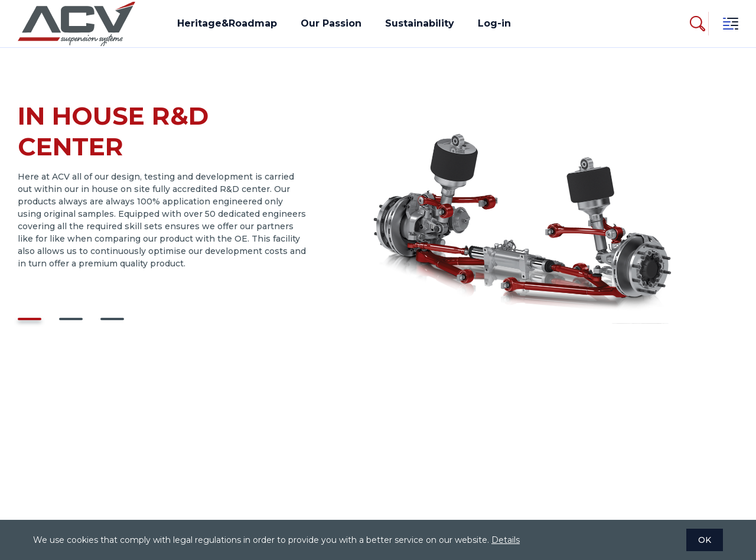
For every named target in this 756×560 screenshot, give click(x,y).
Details (506, 540)
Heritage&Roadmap (227, 23)
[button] (30, 319)
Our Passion (331, 23)
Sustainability (420, 23)
